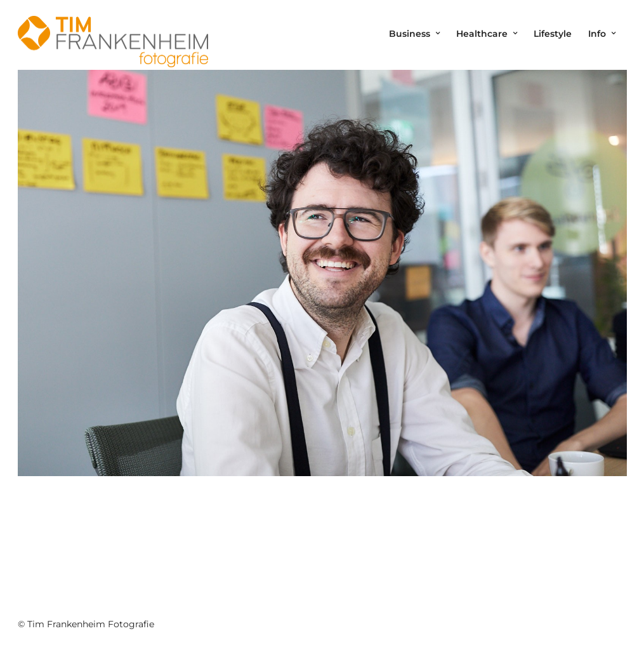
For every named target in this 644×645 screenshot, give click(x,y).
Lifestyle (553, 34)
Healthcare (482, 34)
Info (597, 34)
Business (410, 34)
